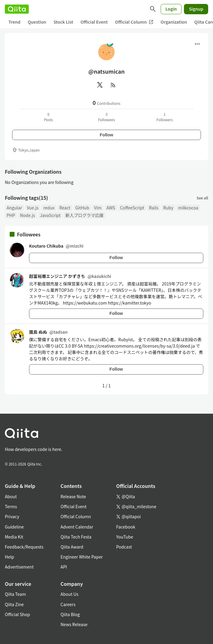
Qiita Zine (14, 604)
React (65, 208)
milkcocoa (188, 208)
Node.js (28, 215)
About (11, 496)
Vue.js (33, 208)
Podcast (124, 547)
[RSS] (113, 85)
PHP (11, 215)
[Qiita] (17, 9)
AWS (111, 208)
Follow (106, 135)
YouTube (125, 537)
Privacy (12, 516)
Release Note (73, 496)
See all (202, 198)
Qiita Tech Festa (76, 537)
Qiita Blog (70, 614)
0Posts (48, 117)
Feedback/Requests (24, 547)
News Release (74, 624)
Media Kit (14, 537)
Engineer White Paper (82, 557)
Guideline (14, 527)
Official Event (94, 22)
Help (10, 557)
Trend (14, 22)
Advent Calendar (77, 527)
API (64, 567)
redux (49, 208)
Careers (68, 604)
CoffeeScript (132, 208)
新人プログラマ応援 (84, 215)
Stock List (63, 22)
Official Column (134, 22)
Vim (98, 208)
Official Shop (17, 614)
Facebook (126, 527)
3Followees (106, 117)
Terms (11, 506)
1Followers (165, 117)
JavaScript (50, 215)
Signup (196, 9)
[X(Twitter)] (100, 85)
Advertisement (19, 567)
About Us (69, 594)
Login (171, 9)
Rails (154, 208)
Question (37, 22)
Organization (174, 22)
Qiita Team (15, 594)
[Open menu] (197, 44)
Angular (14, 208)
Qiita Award (72, 547)
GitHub (82, 208)
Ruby (168, 208)
